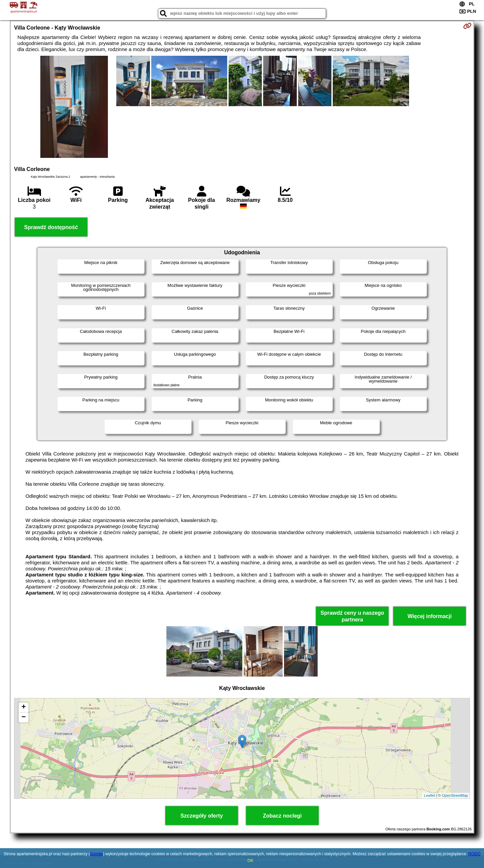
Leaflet (429, 795)
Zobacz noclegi (282, 816)
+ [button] (24, 707)
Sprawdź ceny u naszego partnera (352, 616)
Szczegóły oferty (202, 816)
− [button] (24, 718)
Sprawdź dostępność (51, 227)
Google (96, 854)
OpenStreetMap (455, 795)
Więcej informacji (429, 616)
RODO (474, 854)
